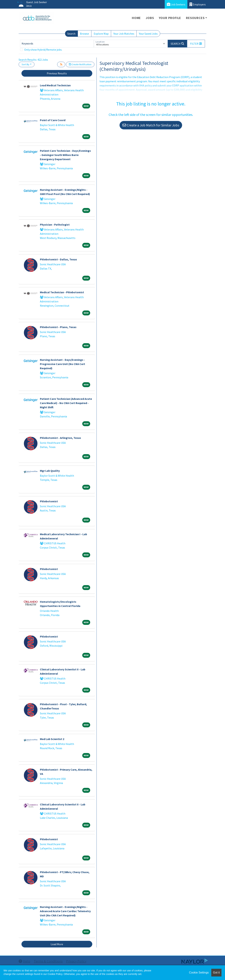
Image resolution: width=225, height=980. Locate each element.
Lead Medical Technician (55, 85)
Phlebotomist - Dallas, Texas (58, 259)
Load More (57, 944)
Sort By (25, 64)
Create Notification (80, 64)
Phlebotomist (49, 501)
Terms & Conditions (48, 961)
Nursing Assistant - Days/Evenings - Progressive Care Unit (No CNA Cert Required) (62, 364)
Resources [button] (195, 18)
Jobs (150, 18)
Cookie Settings (199, 973)
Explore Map (101, 34)
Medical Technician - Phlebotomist (62, 292)
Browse (84, 34)
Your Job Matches (124, 34)
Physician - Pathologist (55, 225)
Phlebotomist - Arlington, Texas (60, 438)
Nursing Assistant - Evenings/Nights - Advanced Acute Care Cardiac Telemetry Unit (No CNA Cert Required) (65, 911)
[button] (196, 44)
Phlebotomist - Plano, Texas (58, 327)
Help (24, 961)
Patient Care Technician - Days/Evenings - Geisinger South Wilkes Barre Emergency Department (65, 155)
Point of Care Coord (53, 120)
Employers (198, 4)
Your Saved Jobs (148, 34)
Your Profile (170, 18)
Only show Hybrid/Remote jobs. (43, 50)
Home (136, 18)
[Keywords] (57, 44)
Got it (216, 973)
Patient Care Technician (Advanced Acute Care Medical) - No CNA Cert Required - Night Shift (66, 403)
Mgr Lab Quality (50, 471)
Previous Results (57, 73)
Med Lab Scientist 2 (52, 739)
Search (71, 34)
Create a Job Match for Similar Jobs (151, 125)
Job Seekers (176, 4)
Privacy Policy (76, 961)
